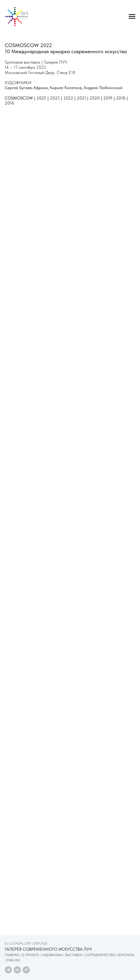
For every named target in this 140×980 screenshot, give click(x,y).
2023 (55, 98)
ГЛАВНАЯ (12, 955)
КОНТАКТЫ (126, 955)
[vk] (17, 970)
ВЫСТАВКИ (74, 955)
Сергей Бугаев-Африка (26, 88)
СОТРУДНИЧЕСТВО (100, 955)
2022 (68, 98)
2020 (95, 98)
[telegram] (8, 970)
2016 (9, 103)
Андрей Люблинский (103, 88)
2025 (41, 98)
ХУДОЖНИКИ (52, 955)
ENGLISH (13, 960)
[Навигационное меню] (132, 17)
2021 (81, 98)
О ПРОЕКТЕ (30, 955)
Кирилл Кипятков (66, 88)
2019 (108, 98)
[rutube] (26, 970)
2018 (121, 98)
